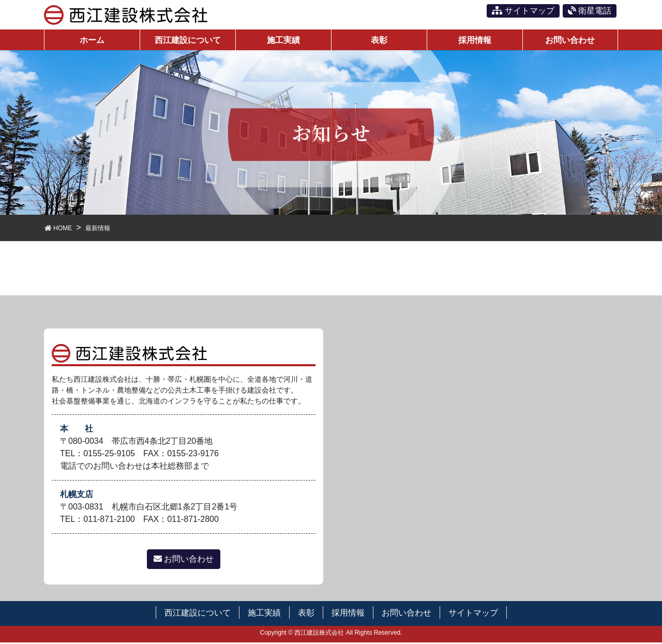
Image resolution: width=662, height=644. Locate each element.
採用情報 (348, 614)
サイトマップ (523, 11)
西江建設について (198, 614)
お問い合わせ (184, 560)
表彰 (306, 614)
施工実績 (264, 614)
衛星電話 (590, 11)
